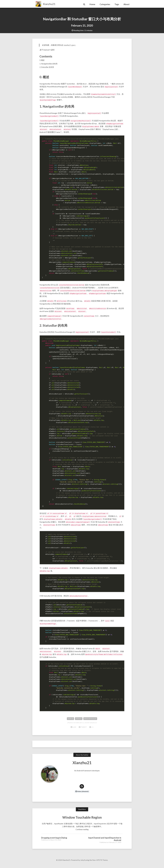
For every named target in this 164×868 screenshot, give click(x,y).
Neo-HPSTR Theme (100, 863)
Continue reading (82, 833)
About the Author (82, 758)
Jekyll (83, 863)
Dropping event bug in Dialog (54, 841)
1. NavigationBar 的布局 (48, 64)
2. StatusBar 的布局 (47, 67)
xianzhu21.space (67, 45)
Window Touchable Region (82, 821)
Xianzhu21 (49, 4)
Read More (82, 813)
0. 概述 (42, 60)
